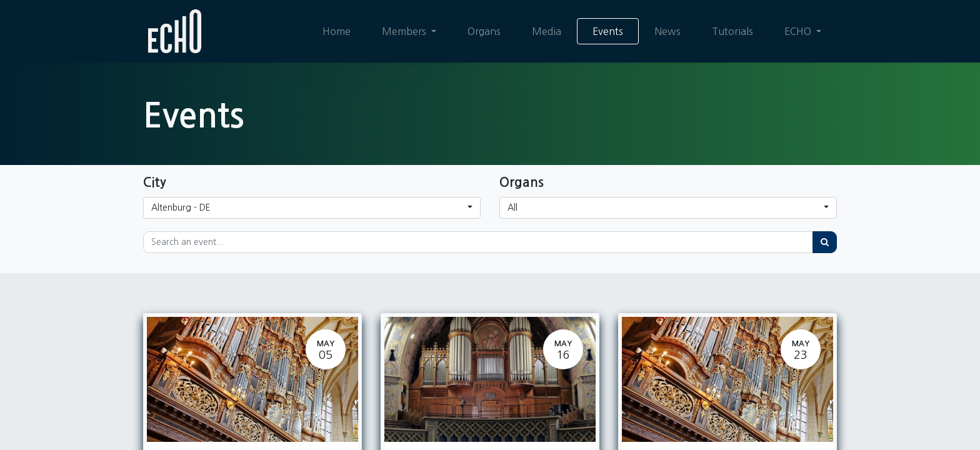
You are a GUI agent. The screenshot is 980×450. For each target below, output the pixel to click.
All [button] (512, 207)
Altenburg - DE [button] (181, 207)
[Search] (825, 242)
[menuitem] (337, 31)
